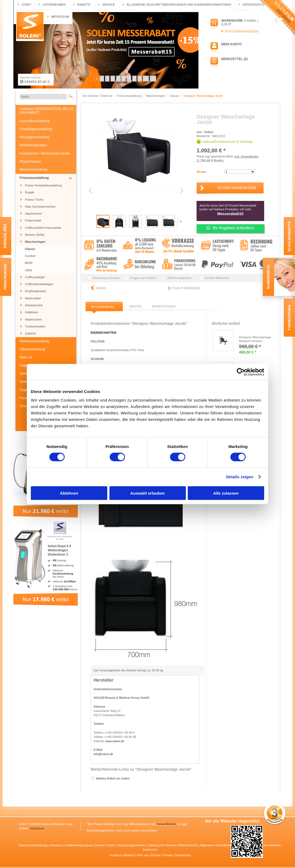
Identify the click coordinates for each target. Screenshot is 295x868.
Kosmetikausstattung (34, 121)
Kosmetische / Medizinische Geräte (45, 153)
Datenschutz (254, 5)
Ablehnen (69, 493)
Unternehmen (54, 5)
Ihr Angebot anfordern (230, 228)
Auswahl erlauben (147, 493)
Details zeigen (240, 477)
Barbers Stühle (35, 235)
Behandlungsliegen (33, 145)
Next (181, 190)
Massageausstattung (34, 137)
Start (26, 5)
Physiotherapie (30, 161)
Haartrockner (34, 214)
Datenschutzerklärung (34, 845)
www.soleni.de (115, 741)
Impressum (60, 17)
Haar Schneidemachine (40, 207)
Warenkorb (232, 21)
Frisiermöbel (33, 220)
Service (109, 5)
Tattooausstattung (32, 349)
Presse (168, 855)
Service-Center (105, 845)
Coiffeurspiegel (35, 277)
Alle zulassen (226, 493)
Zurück (101, 288)
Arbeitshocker (34, 305)
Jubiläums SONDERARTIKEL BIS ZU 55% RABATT (46, 111)
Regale (30, 192)
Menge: (202, 172)
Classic (30, 249)
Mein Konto (231, 44)
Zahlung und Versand (162, 845)
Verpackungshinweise (132, 845)
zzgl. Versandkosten (246, 157)
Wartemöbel (33, 298)
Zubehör (30, 333)
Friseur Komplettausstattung (43, 185)
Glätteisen (32, 312)
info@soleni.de (103, 754)
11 (153, 79)
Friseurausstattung (34, 178)
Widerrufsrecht (188, 845)
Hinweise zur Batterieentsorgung (72, 845)
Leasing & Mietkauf (122, 855)
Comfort (30, 256)
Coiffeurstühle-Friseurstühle (43, 228)
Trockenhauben (35, 326)
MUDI (29, 263)
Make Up (26, 357)
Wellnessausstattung (34, 341)
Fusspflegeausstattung (36, 129)
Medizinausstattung (33, 170)
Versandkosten (166, 824)
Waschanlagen (35, 242)
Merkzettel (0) (234, 59)
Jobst (28, 270)
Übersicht (192, 288)
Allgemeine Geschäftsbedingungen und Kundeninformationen (179, 5)
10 (146, 79)
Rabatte (84, 5)
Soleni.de (30, 27)
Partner (156, 855)
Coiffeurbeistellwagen (39, 284)
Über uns (143, 855)
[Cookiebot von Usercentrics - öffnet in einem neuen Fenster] (241, 372)
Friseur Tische (34, 200)
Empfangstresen (36, 291)
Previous (91, 190)
